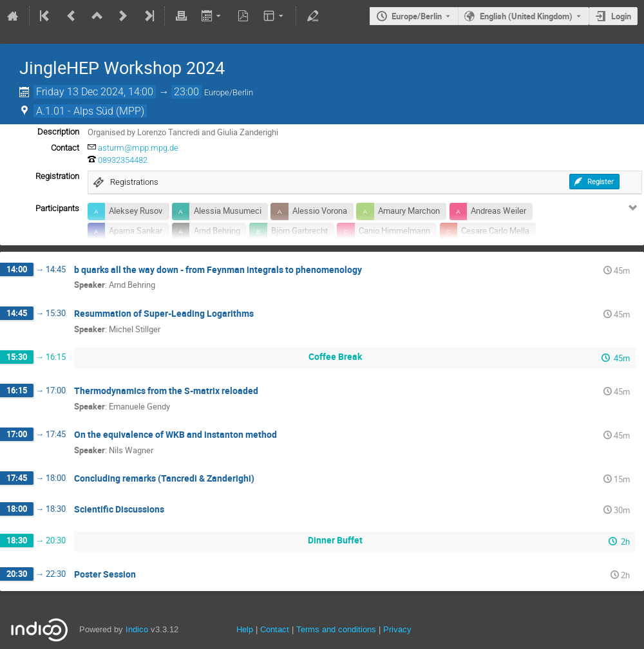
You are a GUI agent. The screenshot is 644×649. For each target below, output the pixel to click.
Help (245, 629)
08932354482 (123, 160)
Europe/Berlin (417, 16)
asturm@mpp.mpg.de (138, 148)
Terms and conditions (336, 629)
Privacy (397, 629)
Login (621, 16)
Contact (275, 629)
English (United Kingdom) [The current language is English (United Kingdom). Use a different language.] (526, 16)
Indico (137, 629)
